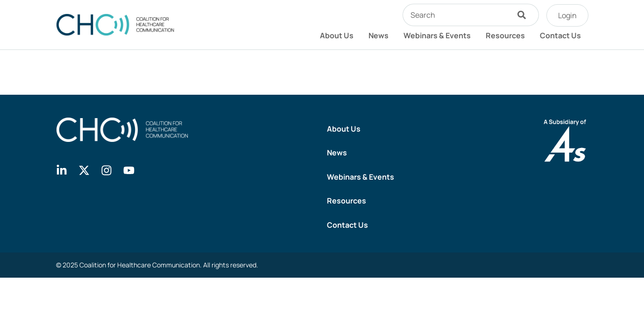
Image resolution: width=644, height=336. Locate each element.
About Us (337, 35)
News (379, 35)
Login (567, 15)
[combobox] (456, 15)
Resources (505, 35)
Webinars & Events (437, 35)
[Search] (524, 15)
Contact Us (560, 35)
